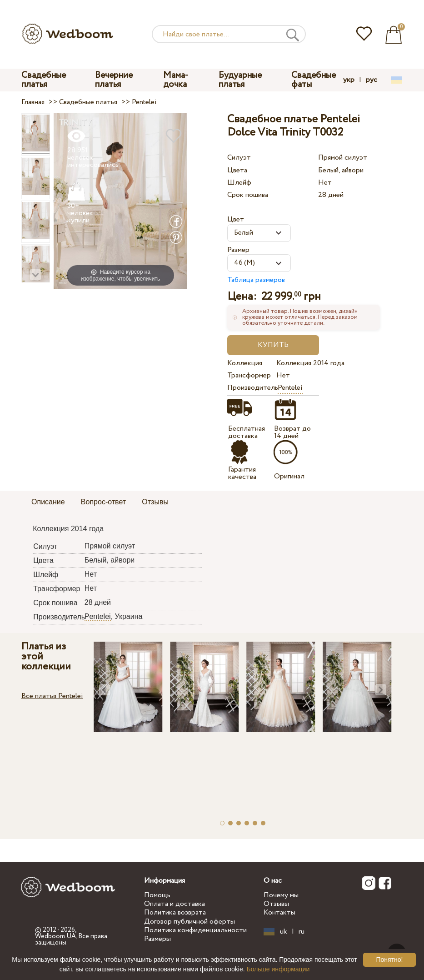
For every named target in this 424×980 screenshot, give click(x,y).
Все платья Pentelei (52, 696)
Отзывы (276, 904)
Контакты (279, 912)
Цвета (237, 170)
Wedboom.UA (55, 936)
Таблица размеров (256, 280)
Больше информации (278, 969)
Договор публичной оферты (190, 922)
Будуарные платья (240, 80)
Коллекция (245, 363)
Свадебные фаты (314, 80)
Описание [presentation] (48, 502)
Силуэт (239, 158)
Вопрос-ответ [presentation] (103, 502)
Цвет (236, 219)
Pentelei (290, 388)
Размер (238, 250)
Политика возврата (175, 912)
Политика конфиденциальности (195, 930)
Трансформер (249, 375)
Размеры (157, 939)
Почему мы (281, 895)
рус (372, 80)
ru (302, 932)
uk (284, 932)
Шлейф (239, 183)
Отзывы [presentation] (155, 502)
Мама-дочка (176, 80)
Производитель (250, 388)
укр (349, 80)
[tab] (48, 503)
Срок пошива (248, 195)
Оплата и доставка (175, 904)
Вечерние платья (114, 80)
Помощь (157, 895)
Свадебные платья (44, 80)
